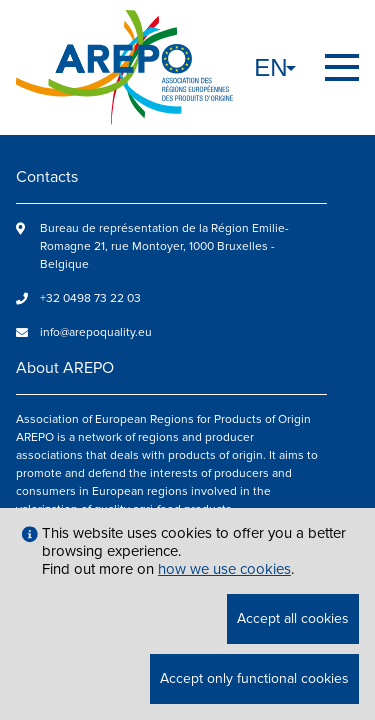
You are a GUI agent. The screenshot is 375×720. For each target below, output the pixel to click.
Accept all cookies (293, 618)
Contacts (47, 177)
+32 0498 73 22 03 (90, 298)
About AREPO (65, 368)
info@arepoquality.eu (96, 332)
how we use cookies (224, 569)
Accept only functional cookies (254, 678)
